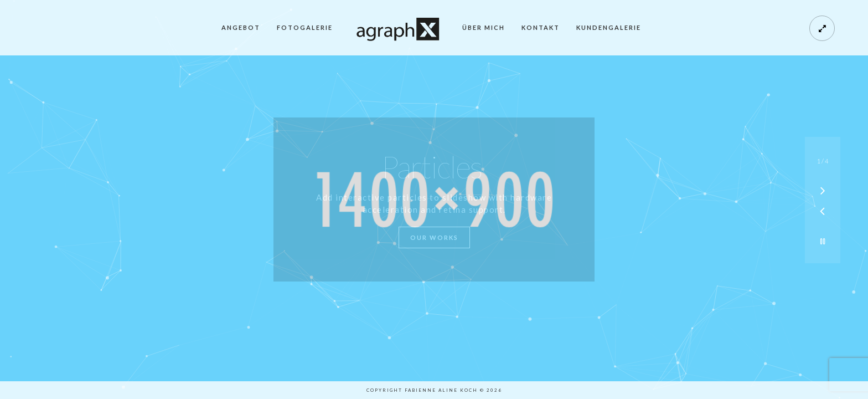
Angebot (241, 27)
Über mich (484, 27)
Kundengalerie (609, 27)
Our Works (434, 237)
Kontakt (541, 27)
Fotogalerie (305, 27)
